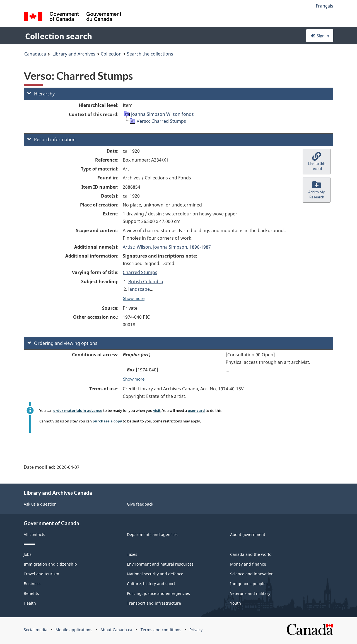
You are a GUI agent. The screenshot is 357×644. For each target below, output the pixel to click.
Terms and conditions (161, 630)
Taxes (132, 554)
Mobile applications (74, 630)
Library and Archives (74, 54)
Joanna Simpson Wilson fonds (162, 114)
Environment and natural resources (160, 564)
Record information (51, 140)
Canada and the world (251, 554)
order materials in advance (78, 410)
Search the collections (150, 54)
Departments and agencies (152, 534)
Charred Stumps (140, 272)
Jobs (28, 554)
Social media (36, 630)
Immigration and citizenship (50, 564)
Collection (111, 54)
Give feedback (140, 504)
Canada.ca (35, 54)
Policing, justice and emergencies (158, 593)
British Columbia (146, 282)
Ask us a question (40, 504)
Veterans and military (250, 593)
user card (196, 410)
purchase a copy (107, 421)
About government (248, 534)
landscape (139, 289)
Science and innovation (252, 574)
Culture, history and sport (151, 584)
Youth (236, 603)
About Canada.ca (116, 630)
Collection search (59, 36)
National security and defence (155, 574)
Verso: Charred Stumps (161, 121)
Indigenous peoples (249, 584)
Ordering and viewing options (62, 343)
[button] (317, 162)
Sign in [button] (320, 36)
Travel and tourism (41, 574)
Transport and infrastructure (154, 603)
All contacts (34, 534)
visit (157, 410)
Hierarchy (41, 94)
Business (32, 584)
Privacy (196, 630)
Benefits (31, 593)
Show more (134, 298)
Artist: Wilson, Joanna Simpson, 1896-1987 (167, 247)
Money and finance (248, 564)
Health (30, 603)
